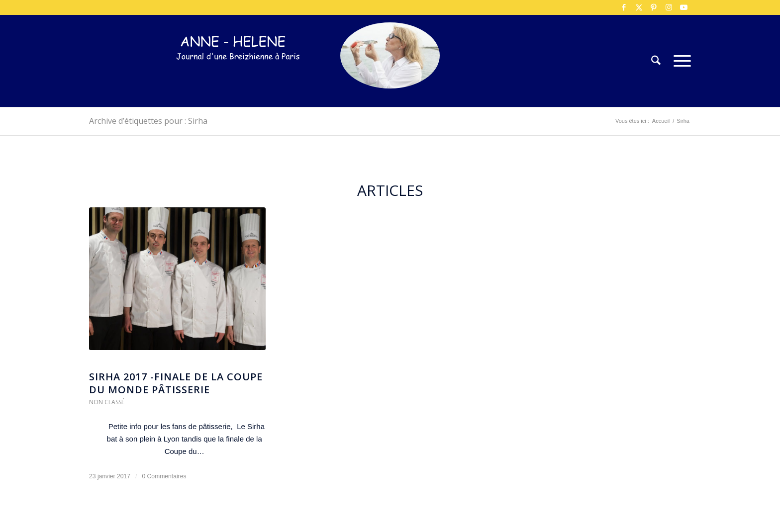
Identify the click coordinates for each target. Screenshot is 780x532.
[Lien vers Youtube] (683, 7)
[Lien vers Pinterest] (654, 7)
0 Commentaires (164, 476)
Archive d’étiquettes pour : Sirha (148, 121)
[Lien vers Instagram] (669, 7)
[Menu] (679, 61)
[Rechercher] (656, 61)
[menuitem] (656, 61)
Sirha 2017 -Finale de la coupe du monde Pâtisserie (176, 383)
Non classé (107, 402)
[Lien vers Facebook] (624, 7)
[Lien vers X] (639, 7)
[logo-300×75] (238, 76)
